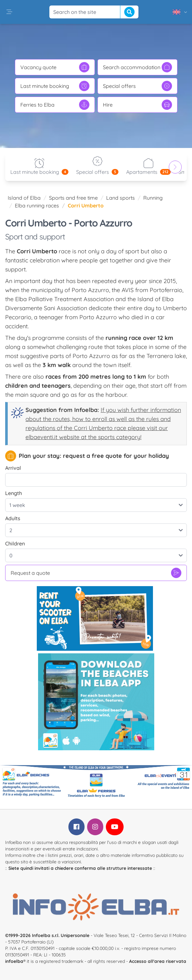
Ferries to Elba (55, 105)
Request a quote (96, 573)
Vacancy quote (55, 67)
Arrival (13, 468)
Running (153, 198)
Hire (137, 105)
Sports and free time (73, 198)
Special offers (137, 86)
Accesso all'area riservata (158, 961)
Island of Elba (24, 198)
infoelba (14, 961)
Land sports (121, 198)
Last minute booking (55, 86)
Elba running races (37, 205)
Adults (13, 518)
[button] (9, 12)
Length (14, 493)
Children (15, 543)
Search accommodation (137, 67)
